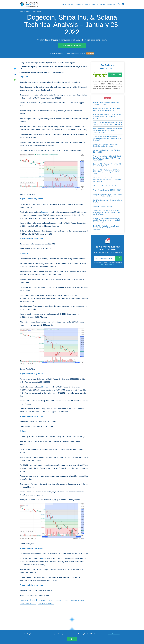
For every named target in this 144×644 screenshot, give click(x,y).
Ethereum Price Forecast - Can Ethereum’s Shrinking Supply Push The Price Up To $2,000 (107, 116)
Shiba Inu (45, 387)
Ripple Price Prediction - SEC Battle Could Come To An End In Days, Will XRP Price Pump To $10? (107, 158)
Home (64, 4)
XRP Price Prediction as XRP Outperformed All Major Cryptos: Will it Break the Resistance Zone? (107, 130)
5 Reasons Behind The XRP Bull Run (105, 186)
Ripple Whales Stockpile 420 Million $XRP (107, 190)
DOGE (33, 600)
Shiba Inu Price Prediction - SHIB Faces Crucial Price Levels (106, 104)
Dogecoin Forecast (28, 603)
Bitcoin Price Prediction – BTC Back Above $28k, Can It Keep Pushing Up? (107, 110)
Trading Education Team (58, 53)
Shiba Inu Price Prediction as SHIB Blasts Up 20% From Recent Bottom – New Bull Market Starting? (107, 220)
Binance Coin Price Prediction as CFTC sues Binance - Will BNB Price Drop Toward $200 (108, 123)
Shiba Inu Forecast (46, 603)
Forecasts (95, 4)
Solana (44, 559)
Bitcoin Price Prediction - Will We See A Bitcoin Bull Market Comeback (106, 145)
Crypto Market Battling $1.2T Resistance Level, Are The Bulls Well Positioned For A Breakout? (107, 138)
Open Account (115, 75)
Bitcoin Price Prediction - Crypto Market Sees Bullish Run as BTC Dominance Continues (106, 228)
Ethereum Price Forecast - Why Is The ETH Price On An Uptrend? (107, 165)
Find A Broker (111, 4)
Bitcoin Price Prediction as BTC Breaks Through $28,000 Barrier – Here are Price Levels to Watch (107, 212)
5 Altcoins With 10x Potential (102, 206)
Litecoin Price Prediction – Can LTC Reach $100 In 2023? (107, 151)
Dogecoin (45, 212)
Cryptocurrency (37, 11)
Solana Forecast (78, 600)
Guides (103, 4)
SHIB (51, 600)
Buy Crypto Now (72, 45)
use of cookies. (114, 634)
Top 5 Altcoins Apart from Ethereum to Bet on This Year (108, 201)
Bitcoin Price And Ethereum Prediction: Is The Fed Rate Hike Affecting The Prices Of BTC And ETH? (107, 180)
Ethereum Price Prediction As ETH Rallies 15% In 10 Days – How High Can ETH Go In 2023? (108, 172)
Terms (103, 264)
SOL (66, 600)
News (28, 11)
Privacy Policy (111, 264)
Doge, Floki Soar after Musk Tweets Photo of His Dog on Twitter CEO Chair (108, 195)
